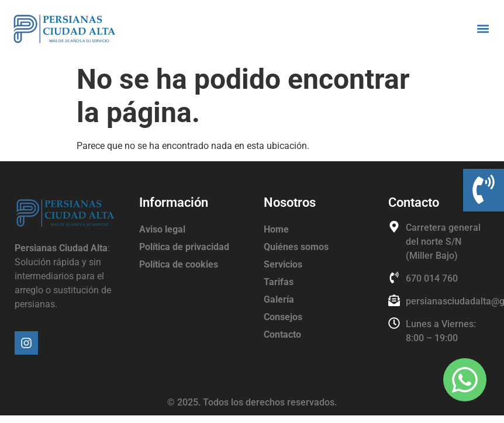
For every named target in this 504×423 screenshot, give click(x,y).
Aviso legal (162, 229)
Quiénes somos (296, 247)
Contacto (282, 334)
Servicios (283, 264)
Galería (279, 299)
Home (276, 229)
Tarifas (279, 282)
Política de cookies (179, 264)
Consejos (283, 317)
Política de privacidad (184, 247)
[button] (483, 29)
